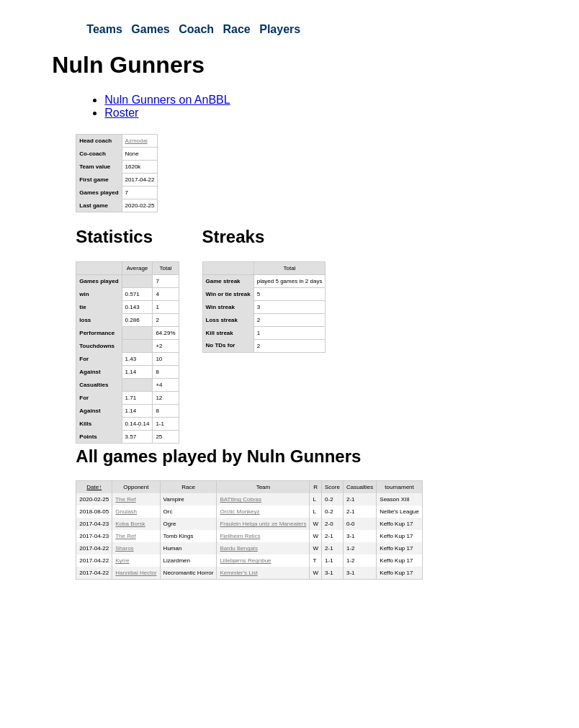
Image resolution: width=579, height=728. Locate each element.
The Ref (125, 499)
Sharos (124, 548)
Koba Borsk (130, 524)
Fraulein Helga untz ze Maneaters (263, 524)
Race (237, 29)
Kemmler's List (238, 573)
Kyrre (122, 561)
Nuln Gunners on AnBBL (167, 100)
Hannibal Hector (136, 573)
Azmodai (136, 141)
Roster (121, 113)
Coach (196, 29)
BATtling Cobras (241, 499)
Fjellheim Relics (240, 536)
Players (280, 29)
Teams (104, 29)
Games (150, 29)
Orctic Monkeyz (239, 512)
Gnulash (126, 512)
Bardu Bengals (238, 548)
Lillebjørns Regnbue (245, 561)
